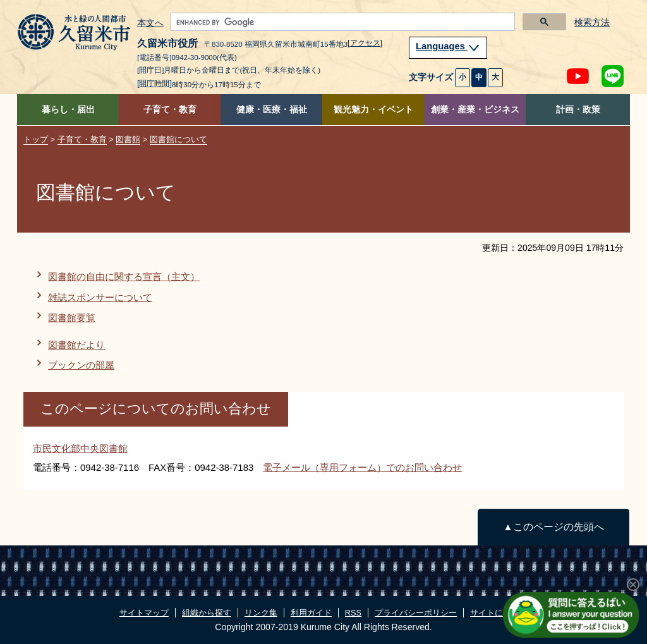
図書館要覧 (72, 318)
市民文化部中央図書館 (80, 448)
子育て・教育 (170, 110)
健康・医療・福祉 (272, 110)
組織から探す (207, 613)
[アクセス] (365, 43)
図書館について (178, 139)
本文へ (150, 23)
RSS (353, 613)
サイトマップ (144, 613)
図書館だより (76, 345)
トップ (36, 139)
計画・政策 (578, 110)
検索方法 (592, 22)
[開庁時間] (154, 83)
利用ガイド (311, 613)
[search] (341, 22)
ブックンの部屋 (81, 365)
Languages (448, 46)
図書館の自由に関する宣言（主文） (124, 276)
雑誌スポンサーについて (100, 297)
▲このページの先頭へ (553, 527)
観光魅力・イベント (373, 110)
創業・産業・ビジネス (475, 110)
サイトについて (499, 613)
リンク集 (261, 613)
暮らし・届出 (68, 110)
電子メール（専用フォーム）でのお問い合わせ (362, 467)
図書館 (128, 139)
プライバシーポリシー (416, 613)
